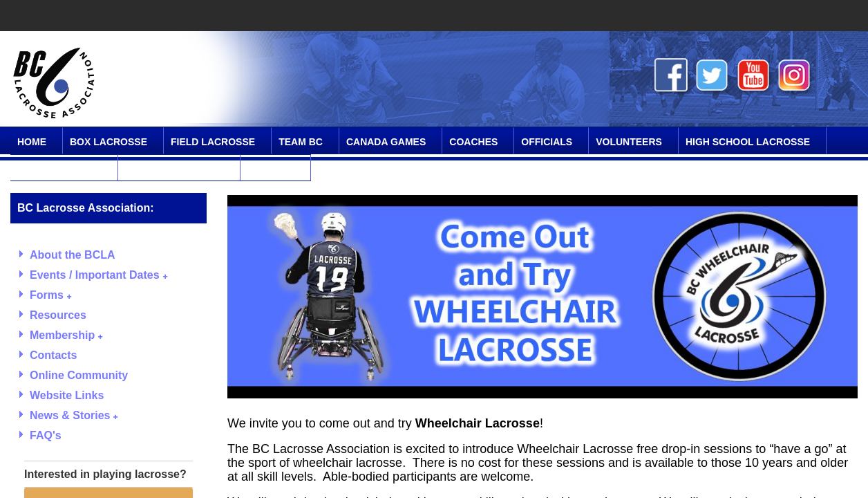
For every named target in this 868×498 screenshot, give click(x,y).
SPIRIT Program (59, 169)
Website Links (67, 395)
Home (32, 142)
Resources (58, 315)
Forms (50, 295)
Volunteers (629, 142)
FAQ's (46, 435)
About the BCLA (73, 255)
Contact (271, 169)
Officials (547, 142)
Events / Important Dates (98, 275)
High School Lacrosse (748, 142)
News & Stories (74, 415)
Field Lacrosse (213, 142)
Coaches (473, 142)
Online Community (174, 169)
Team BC (301, 142)
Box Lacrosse (108, 142)
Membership (66, 335)
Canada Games (386, 142)
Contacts (53, 355)
